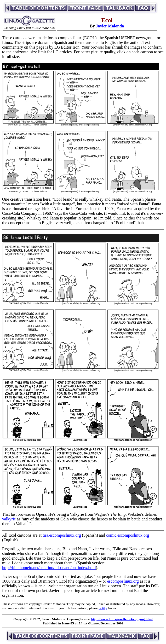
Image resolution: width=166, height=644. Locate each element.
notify (103, 608)
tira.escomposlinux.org (62, 535)
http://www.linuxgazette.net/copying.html (122, 619)
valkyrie (9, 519)
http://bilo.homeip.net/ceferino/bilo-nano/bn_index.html (49, 568)
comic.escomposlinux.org (128, 535)
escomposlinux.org (123, 581)
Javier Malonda (110, 26)
